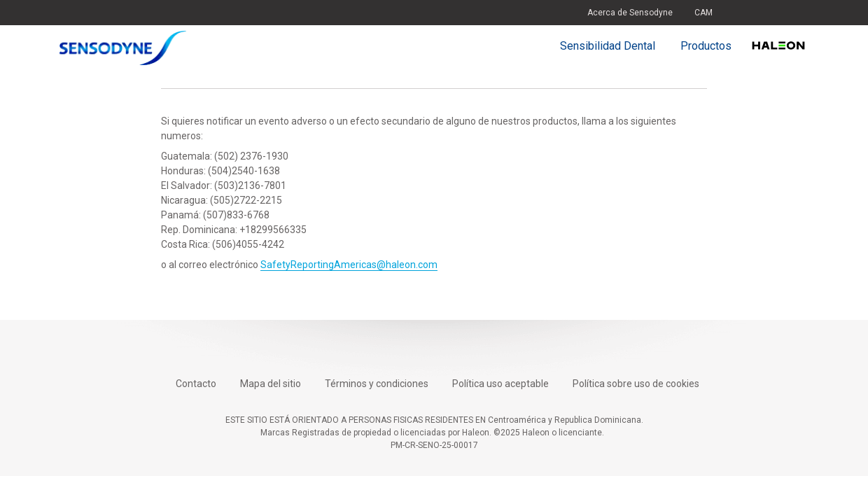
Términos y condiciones (377, 384)
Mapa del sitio (271, 384)
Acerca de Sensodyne (630, 13)
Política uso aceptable (500, 384)
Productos (706, 46)
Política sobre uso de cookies (636, 384)
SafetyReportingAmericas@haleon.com (349, 265)
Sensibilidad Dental (608, 46)
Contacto (196, 384)
